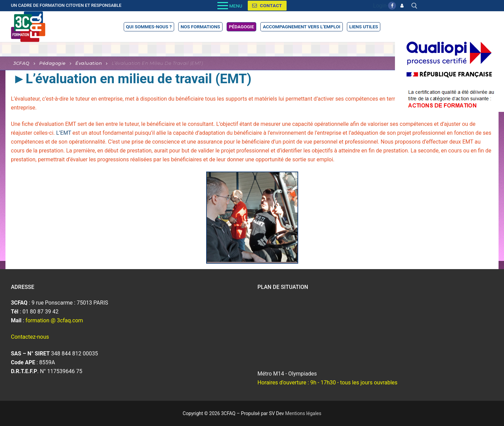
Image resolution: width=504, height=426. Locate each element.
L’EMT (64, 133)
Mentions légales (303, 413)
